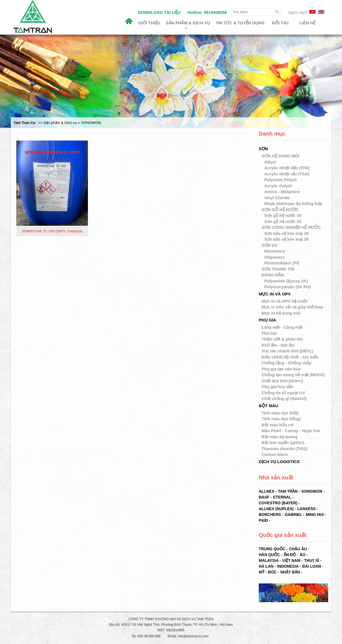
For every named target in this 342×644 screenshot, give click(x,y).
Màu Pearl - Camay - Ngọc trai (291, 431)
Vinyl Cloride (278, 198)
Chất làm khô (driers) (282, 381)
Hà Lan (266, 566)
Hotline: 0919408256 (207, 12)
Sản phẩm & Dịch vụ (188, 25)
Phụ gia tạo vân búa (281, 369)
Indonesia (288, 566)
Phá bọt (269, 333)
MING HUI (315, 515)
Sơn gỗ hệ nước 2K (284, 221)
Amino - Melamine (283, 192)
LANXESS (307, 509)
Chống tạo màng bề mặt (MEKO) (293, 375)
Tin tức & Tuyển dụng (240, 23)
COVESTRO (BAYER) (278, 503)
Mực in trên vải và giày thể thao (292, 307)
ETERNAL (282, 497)
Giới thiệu (149, 23)
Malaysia (269, 560)
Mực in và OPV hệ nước (285, 301)
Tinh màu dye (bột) (280, 413)
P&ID (263, 520)
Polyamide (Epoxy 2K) (287, 281)
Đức (272, 572)
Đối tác (281, 23)
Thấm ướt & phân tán (282, 339)
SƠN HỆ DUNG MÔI (280, 156)
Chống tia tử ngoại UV (283, 393)
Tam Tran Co (25, 123)
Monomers (275, 251)
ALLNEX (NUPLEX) (276, 509)
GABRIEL (293, 515)
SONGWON (312, 491)
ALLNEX (267, 491)
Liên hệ (307, 23)
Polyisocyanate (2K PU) (288, 287)
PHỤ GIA (267, 320)
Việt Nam (291, 560)
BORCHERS (270, 515)
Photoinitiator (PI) (282, 263)
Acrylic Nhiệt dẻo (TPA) (288, 168)
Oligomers (275, 257)
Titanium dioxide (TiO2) (284, 449)
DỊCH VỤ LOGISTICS (279, 462)
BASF (264, 497)
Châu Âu (298, 549)
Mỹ (262, 572)
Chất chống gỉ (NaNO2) (284, 398)
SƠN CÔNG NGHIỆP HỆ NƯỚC (291, 227)
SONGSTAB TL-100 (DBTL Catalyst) (52, 231)
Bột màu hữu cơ (277, 425)
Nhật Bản (290, 572)
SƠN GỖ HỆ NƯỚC (280, 210)
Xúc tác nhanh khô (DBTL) (288, 351)
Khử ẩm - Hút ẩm (278, 345)
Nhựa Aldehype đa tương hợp (294, 203)
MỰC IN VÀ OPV (275, 294)
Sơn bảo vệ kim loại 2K (287, 239)
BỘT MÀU (268, 406)
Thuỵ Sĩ (312, 560)
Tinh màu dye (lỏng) (281, 419)
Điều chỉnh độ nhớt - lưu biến (290, 357)
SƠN (263, 149)
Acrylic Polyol (279, 186)
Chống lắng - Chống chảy (287, 363)
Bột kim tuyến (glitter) (283, 442)
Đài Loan (312, 566)
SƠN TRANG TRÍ (278, 269)
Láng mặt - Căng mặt (282, 327)
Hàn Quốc (269, 555)
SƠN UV (270, 245)
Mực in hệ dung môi (281, 313)
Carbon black (275, 454)
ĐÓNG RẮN (273, 275)
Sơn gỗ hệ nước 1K (284, 215)
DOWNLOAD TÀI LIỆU (159, 12)
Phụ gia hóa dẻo (277, 387)
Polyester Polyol (281, 180)
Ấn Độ (290, 555)
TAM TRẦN (288, 491)
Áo (303, 555)
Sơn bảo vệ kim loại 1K (287, 233)
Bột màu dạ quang (280, 437)
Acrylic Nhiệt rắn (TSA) (287, 174)
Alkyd (271, 162)
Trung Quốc (272, 549)
